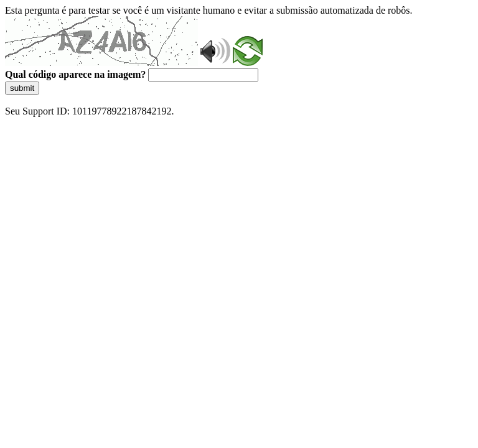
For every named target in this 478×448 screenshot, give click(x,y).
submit (22, 88)
